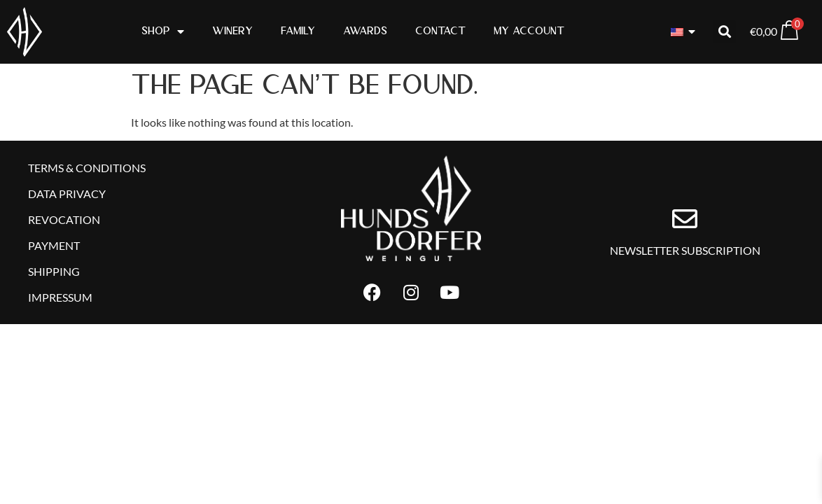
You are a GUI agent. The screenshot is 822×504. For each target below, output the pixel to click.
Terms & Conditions (87, 168)
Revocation (64, 224)
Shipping (54, 280)
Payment (54, 252)
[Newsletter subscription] (685, 225)
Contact (440, 31)
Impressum (60, 308)
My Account (529, 31)
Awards (365, 31)
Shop (163, 31)
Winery (232, 31)
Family (298, 31)
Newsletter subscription (685, 257)
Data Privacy (67, 196)
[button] (724, 32)
